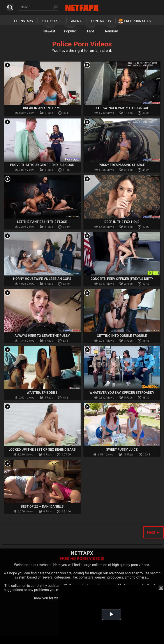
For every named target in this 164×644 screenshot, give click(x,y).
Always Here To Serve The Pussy (42, 336)
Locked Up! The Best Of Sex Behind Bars (42, 450)
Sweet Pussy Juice (122, 450)
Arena (76, 21)
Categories (52, 21)
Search (10, 7)
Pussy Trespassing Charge (122, 165)
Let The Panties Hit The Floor (42, 222)
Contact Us (101, 21)
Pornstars (24, 21)
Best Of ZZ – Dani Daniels (42, 506)
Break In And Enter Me (42, 108)
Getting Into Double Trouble (122, 336)
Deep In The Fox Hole (122, 222)
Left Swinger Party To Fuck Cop (122, 108)
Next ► (153, 532)
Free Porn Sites (137, 21)
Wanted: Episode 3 (42, 393)
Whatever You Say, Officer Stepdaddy (122, 393)
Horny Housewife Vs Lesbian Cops (42, 279)
